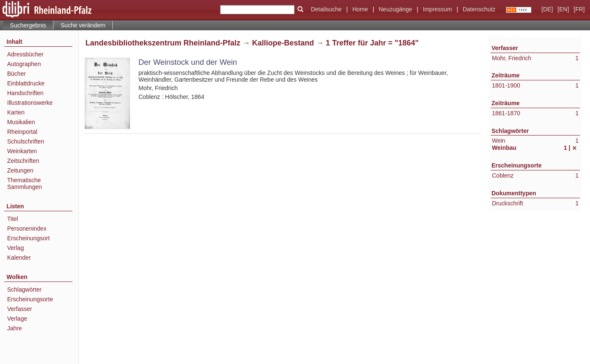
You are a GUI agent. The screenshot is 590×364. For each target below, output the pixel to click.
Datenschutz (479, 9)
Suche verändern (83, 25)
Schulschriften (26, 141)
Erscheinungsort (28, 238)
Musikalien (21, 122)
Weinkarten (22, 151)
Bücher (16, 74)
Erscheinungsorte (30, 299)
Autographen (24, 64)
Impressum (437, 9)
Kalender (19, 258)
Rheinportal (22, 132)
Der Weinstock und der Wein (188, 62)
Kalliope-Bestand (283, 43)
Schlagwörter (24, 290)
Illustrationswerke (30, 103)
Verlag (16, 248)
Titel (13, 219)
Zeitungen (20, 170)
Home (360, 9)
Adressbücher (25, 54)
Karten (16, 112)
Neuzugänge (395, 9)
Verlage (17, 319)
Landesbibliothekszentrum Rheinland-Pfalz (163, 43)
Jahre (15, 328)
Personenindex (27, 228)
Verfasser (20, 309)
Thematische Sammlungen (25, 183)
